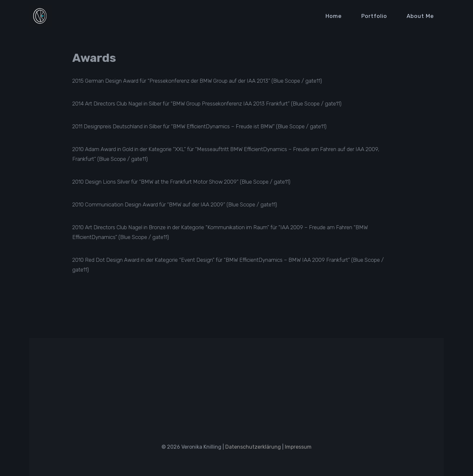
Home (334, 16)
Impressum (298, 447)
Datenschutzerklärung (253, 447)
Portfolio (374, 16)
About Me (420, 16)
